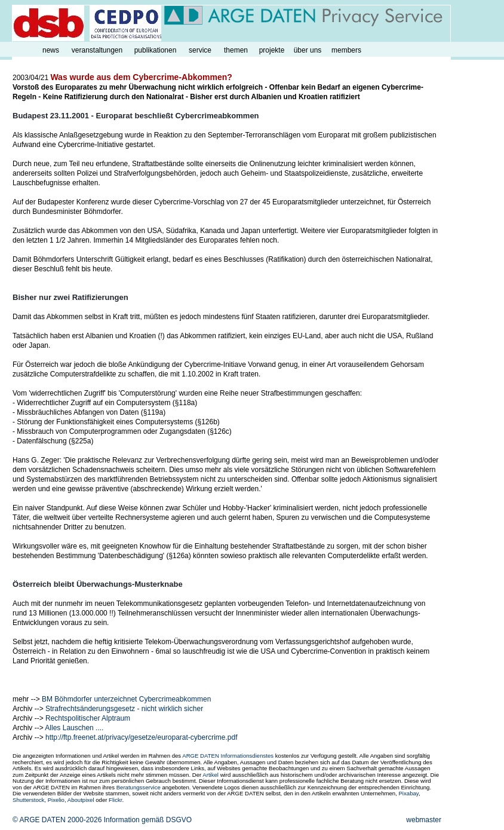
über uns (308, 50)
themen (236, 50)
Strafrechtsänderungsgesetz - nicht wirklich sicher (124, 709)
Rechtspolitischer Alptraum (88, 718)
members (346, 50)
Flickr (115, 800)
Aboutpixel (81, 800)
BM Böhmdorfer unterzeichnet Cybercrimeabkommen (126, 699)
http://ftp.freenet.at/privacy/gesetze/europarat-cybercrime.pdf (142, 737)
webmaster (424, 820)
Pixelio (56, 800)
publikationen (156, 50)
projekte (272, 50)
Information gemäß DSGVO (148, 820)
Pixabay (408, 793)
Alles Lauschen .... (74, 728)
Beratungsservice (139, 787)
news (51, 50)
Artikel (210, 775)
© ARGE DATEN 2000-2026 (57, 820)
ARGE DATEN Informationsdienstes (228, 756)
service (200, 50)
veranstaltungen (97, 50)
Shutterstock (28, 800)
